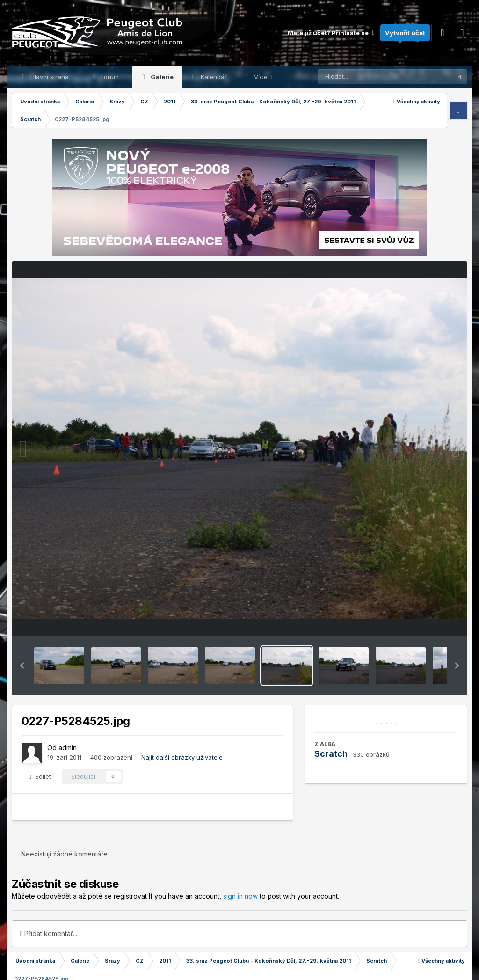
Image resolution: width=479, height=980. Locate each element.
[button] (22, 666)
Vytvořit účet (405, 33)
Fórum (110, 77)
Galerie (161, 77)
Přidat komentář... (49, 933)
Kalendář (213, 77)
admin (68, 748)
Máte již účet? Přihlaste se (332, 33)
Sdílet (40, 776)
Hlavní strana (50, 77)
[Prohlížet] (367, 77)
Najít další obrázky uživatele (182, 757)
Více (261, 77)
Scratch (331, 754)
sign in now (240, 896)
